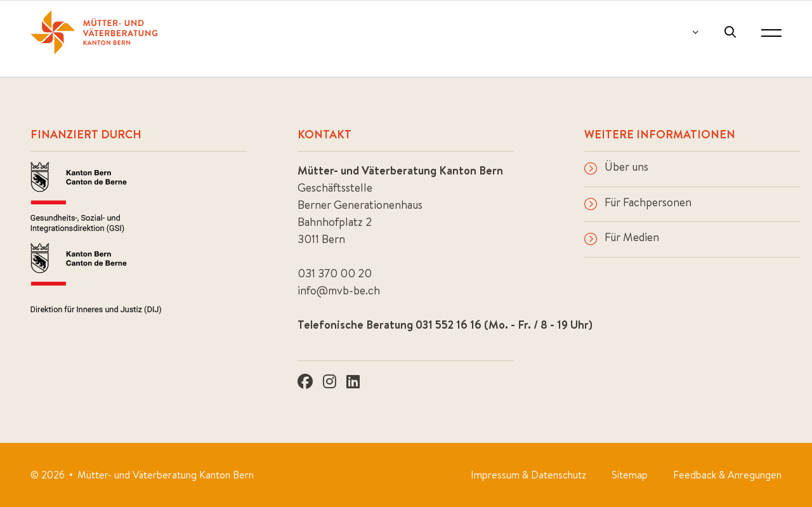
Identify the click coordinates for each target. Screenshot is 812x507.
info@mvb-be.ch (339, 290)
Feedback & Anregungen (727, 475)
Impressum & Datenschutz (528, 475)
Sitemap (630, 475)
